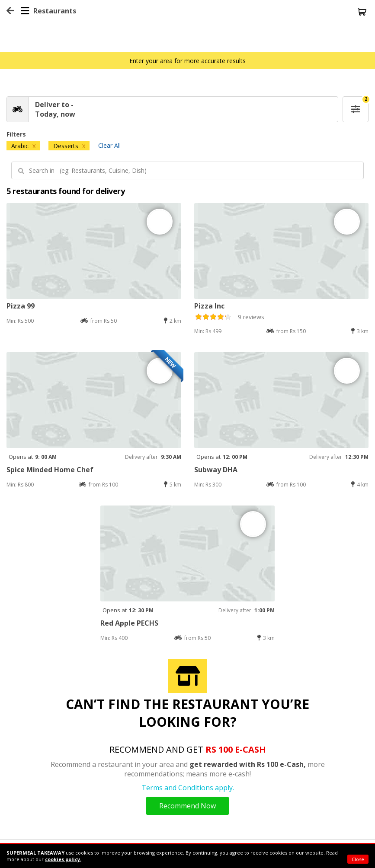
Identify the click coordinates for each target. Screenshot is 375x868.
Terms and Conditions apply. (188, 788)
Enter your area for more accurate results (187, 61)
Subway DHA (216, 470)
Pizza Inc (209, 306)
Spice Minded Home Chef (50, 470)
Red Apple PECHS (129, 623)
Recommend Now (187, 806)
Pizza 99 (21, 306)
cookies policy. (63, 859)
